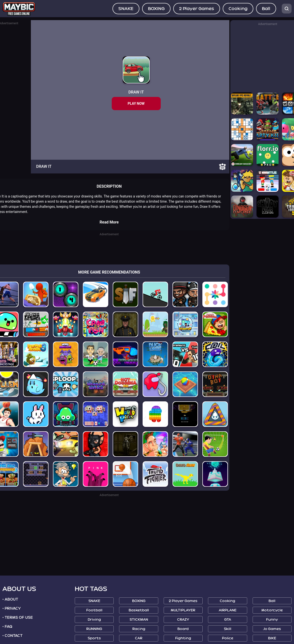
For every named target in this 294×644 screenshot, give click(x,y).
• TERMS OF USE (18, 618)
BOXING (156, 9)
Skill (228, 629)
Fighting (183, 638)
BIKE (272, 638)
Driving (94, 620)
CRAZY (183, 620)
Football (94, 610)
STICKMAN (139, 620)
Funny (272, 620)
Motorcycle (272, 610)
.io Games (272, 629)
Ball (266, 9)
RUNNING (94, 629)
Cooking (238, 9)
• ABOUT (10, 599)
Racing (139, 629)
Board (183, 629)
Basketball (139, 610)
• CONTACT (12, 636)
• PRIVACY (12, 608)
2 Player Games (197, 9)
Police (228, 638)
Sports (94, 638)
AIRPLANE (228, 610)
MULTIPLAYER (183, 610)
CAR (139, 638)
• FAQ (7, 627)
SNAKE (126, 9)
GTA (228, 620)
